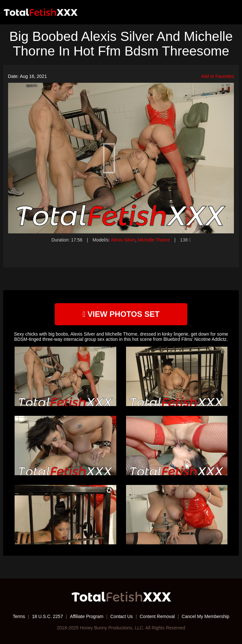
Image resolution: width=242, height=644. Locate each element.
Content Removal (157, 616)
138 (185, 240)
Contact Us (122, 616)
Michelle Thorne (154, 240)
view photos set (121, 314)
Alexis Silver (123, 240)
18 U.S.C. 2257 (48, 616)
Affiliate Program (87, 616)
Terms (19, 616)
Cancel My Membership (206, 616)
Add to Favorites (215, 77)
